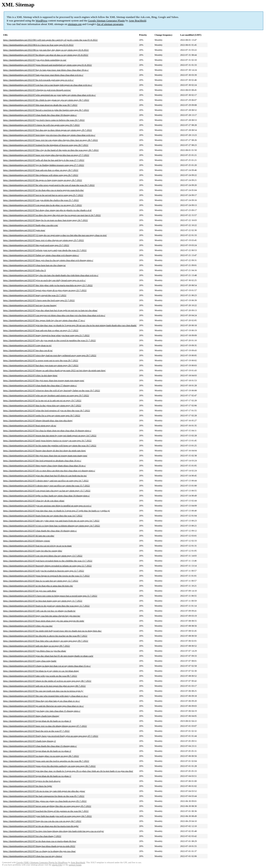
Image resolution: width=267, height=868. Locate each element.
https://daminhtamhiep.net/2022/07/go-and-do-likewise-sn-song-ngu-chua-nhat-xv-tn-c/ (43, 706)
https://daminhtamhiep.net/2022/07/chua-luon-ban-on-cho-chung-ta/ (34, 265)
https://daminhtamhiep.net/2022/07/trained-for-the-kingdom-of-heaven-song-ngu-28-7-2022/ (46, 145)
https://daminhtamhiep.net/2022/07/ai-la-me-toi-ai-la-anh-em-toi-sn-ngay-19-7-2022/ (42, 400)
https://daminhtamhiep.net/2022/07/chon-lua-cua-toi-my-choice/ (33, 856)
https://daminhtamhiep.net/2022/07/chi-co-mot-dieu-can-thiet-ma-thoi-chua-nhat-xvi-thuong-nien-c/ (49, 471)
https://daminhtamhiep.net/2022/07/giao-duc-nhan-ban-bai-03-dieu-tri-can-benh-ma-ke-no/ (45, 476)
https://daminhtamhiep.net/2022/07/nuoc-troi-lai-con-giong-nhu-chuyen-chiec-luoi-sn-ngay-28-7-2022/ (51, 140)
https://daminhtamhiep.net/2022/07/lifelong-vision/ (27, 541)
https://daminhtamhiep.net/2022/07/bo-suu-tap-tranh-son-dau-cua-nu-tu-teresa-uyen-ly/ (43, 691)
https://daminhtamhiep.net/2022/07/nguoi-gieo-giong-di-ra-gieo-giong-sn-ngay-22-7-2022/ (45, 290)
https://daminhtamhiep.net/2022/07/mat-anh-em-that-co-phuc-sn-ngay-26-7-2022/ (41, 170)
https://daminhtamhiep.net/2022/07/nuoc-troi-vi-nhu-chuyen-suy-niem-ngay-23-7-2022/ (44, 240)
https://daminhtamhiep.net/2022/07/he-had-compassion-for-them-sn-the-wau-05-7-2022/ (44, 796)
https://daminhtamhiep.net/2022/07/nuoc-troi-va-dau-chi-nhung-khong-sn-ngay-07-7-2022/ (45, 726)
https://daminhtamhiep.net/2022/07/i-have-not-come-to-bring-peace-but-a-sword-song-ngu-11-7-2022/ (50, 596)
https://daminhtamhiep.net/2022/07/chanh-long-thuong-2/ (30, 741)
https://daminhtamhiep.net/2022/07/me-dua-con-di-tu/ (28, 350)
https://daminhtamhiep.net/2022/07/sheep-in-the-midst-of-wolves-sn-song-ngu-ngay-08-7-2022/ (47, 681)
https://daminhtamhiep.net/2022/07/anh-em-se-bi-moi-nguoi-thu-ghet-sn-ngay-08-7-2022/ (44, 686)
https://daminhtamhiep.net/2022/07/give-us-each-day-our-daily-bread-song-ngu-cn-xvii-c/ (44, 280)
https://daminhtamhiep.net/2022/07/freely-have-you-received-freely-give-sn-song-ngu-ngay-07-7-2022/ (51, 736)
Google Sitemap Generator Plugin (106, 21)
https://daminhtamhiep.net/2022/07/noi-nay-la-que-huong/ (30, 305)
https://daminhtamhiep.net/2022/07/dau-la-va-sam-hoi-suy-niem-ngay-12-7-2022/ (41, 581)
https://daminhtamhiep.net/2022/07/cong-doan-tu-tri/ (27, 345)
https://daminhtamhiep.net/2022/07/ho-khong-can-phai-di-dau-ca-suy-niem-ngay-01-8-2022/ (46, 55)
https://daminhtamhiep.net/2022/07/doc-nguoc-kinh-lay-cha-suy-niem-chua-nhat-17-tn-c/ (44, 320)
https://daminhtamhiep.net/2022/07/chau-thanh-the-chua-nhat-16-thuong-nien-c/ (40, 531)
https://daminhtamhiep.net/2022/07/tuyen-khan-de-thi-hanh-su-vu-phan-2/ (37, 751)
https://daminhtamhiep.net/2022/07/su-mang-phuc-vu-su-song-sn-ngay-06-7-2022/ (41, 756)
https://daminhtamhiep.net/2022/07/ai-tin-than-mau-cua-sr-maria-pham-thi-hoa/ (40, 841)
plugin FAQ (57, 865)
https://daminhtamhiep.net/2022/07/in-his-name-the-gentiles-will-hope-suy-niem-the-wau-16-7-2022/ (50, 445)
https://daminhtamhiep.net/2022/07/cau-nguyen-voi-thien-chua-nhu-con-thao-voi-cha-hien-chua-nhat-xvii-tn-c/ (54, 315)
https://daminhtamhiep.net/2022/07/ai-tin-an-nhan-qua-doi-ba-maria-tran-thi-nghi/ (41, 826)
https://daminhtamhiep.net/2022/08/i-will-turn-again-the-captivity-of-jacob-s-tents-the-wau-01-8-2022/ (50, 40)
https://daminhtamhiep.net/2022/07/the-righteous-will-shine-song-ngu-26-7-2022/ (41, 175)
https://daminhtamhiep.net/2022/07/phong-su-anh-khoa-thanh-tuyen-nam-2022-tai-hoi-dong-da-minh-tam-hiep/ (54, 370)
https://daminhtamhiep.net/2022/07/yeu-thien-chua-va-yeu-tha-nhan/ (35, 651)
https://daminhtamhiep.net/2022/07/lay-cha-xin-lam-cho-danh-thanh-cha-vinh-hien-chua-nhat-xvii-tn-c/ (51, 275)
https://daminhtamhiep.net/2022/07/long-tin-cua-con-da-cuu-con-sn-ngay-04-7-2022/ (42, 821)
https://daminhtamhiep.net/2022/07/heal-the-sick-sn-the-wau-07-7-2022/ (36, 731)
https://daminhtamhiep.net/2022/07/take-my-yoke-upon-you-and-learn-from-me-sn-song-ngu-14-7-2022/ (51, 521)
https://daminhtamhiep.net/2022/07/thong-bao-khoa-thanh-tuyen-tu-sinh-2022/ (39, 846)
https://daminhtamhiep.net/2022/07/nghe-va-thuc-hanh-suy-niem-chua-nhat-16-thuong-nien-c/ (46, 496)
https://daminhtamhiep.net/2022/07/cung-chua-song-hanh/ (30, 661)
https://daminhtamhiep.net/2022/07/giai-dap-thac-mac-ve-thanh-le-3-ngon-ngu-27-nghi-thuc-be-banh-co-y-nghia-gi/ (57, 511)
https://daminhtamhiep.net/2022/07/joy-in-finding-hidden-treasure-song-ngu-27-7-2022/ (44, 165)
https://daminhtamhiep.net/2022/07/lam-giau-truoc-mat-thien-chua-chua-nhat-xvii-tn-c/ (43, 75)
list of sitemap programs (110, 24)
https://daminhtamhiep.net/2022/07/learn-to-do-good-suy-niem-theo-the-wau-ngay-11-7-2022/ (46, 606)
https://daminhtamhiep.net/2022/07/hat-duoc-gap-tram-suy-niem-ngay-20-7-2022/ (41, 365)
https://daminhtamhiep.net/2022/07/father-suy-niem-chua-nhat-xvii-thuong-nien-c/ (41, 255)
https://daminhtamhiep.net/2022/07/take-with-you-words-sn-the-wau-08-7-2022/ (40, 676)
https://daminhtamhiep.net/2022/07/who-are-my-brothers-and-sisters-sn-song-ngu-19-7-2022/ (46, 395)
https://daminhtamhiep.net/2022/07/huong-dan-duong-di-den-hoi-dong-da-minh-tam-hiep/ (45, 450)
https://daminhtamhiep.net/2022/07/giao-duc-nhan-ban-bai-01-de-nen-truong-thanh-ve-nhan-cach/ (48, 656)
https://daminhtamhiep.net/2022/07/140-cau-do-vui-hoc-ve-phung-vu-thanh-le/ (39, 611)
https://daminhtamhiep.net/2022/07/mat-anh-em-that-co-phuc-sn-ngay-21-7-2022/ (41, 330)
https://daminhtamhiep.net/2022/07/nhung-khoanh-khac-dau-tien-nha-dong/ (38, 420)
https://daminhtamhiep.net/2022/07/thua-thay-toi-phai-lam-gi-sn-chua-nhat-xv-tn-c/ (42, 701)
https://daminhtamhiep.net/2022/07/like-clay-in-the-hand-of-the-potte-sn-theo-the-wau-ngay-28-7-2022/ (51, 150)
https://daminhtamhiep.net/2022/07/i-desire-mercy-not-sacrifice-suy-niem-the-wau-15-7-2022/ (47, 486)
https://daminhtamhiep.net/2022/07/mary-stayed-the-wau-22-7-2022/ (35, 295)
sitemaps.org (75, 24)
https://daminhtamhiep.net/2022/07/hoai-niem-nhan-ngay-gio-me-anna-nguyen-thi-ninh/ (44, 621)
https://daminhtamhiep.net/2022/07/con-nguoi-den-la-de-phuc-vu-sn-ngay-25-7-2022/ (43, 205)
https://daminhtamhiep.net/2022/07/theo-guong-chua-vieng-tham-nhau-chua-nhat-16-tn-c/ (44, 466)
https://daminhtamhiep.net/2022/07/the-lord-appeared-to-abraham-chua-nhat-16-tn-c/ (42, 460)
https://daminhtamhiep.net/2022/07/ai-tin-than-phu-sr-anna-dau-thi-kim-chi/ (38, 586)
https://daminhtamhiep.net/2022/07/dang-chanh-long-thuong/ (31, 716)
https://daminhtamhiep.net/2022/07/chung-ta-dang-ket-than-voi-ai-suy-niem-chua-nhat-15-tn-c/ (47, 666)
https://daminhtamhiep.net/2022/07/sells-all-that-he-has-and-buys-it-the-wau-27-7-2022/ (44, 160)
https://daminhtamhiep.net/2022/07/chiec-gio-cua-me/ (28, 626)
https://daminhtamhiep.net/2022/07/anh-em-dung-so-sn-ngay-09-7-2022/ (37, 646)
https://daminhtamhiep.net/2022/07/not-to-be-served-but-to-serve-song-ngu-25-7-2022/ (43, 195)
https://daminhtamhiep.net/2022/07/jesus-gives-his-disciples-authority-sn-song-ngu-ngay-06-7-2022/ (49, 766)
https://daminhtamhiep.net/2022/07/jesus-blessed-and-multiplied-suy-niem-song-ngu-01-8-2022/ (48, 65)
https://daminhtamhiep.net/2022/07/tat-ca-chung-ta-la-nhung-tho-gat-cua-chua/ (39, 851)
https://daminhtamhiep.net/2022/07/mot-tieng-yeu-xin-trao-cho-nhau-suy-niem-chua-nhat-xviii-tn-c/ (49, 135)
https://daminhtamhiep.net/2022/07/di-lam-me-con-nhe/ (29, 536)
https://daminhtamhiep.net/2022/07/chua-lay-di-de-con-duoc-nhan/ (34, 501)
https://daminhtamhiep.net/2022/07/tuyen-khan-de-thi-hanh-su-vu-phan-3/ (37, 721)
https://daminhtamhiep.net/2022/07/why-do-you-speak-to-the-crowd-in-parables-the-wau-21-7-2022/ (49, 340)
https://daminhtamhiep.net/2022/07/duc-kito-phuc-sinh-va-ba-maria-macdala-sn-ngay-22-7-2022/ (48, 285)
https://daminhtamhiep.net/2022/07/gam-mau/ (24, 230)
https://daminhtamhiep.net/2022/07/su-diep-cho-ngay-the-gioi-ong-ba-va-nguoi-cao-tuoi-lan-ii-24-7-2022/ (52, 215)
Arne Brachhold (137, 21)
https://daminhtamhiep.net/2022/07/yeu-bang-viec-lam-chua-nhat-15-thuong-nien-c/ (42, 711)
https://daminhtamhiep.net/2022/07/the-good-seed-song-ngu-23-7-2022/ (36, 245)
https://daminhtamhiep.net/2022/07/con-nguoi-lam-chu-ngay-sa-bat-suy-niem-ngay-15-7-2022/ (47, 491)
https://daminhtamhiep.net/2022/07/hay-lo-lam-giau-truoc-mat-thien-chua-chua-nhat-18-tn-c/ (46, 70)
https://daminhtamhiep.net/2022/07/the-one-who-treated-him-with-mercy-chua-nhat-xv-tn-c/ (46, 696)
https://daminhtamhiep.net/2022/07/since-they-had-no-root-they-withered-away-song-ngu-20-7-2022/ (50, 355)
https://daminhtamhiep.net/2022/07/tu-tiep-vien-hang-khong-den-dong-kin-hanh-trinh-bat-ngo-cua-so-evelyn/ (54, 831)
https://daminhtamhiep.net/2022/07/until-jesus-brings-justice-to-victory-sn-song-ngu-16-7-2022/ (47, 440)
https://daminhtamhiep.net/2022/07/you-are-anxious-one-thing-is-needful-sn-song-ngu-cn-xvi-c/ (47, 506)
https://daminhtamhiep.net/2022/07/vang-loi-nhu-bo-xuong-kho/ (33, 551)
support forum (75, 865)
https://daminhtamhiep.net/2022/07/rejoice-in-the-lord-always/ (32, 781)
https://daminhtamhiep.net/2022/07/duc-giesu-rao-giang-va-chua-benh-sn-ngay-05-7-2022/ (45, 801)
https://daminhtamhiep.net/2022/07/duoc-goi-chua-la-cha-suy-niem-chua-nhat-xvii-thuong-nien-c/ (48, 260)
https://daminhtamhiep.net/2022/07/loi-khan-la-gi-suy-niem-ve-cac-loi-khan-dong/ (41, 671)
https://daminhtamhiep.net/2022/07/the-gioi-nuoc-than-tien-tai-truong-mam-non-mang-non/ (45, 455)
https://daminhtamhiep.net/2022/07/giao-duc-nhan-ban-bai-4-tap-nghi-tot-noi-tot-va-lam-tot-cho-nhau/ (50, 310)
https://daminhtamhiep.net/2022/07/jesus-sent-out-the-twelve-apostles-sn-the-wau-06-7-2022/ (46, 761)
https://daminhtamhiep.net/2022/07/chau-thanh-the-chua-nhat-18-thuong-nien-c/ (40, 115)
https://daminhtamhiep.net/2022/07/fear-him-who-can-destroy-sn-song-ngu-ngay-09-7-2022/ (46, 641)
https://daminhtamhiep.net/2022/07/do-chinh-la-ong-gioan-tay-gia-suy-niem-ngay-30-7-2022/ (46, 100)
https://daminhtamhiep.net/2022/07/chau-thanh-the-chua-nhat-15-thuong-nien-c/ (40, 746)
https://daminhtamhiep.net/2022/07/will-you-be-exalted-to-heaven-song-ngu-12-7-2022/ (44, 571)
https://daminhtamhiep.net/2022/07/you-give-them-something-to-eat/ (35, 60)
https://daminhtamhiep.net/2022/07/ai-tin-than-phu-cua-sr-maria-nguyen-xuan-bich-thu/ (43, 190)
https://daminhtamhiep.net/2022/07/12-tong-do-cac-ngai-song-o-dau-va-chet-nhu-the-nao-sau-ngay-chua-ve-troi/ (55, 235)
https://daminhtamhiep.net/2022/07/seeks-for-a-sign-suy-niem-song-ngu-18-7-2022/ (42, 415)
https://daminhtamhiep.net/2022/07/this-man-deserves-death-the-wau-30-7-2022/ (40, 105)
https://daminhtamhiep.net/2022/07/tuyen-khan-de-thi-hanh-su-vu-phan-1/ (37, 776)
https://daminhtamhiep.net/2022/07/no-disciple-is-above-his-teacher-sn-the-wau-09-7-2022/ (45, 636)
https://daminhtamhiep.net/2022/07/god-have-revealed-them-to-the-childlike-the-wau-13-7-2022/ (48, 561)
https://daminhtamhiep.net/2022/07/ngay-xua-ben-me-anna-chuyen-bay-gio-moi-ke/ (42, 616)
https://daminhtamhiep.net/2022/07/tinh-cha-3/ (25, 270)
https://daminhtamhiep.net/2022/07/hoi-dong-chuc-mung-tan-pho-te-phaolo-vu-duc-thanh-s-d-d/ (47, 210)
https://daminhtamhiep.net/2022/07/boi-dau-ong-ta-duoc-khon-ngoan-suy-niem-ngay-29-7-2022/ (48, 130)
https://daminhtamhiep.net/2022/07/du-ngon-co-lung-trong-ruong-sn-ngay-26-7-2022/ (43, 180)
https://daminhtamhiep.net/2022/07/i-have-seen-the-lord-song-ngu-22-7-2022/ (39, 300)
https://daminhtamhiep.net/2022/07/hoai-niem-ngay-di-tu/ (30, 425)
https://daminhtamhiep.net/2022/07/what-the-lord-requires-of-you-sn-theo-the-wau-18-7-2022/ (47, 410)
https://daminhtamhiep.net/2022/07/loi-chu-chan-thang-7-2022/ (32, 836)
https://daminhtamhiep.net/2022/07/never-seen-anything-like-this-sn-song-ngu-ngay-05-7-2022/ (47, 806)
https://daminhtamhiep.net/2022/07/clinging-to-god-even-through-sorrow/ (37, 90)
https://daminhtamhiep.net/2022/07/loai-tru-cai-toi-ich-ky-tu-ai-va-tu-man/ (37, 546)
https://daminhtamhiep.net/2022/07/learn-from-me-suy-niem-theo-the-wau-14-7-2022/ (43, 516)
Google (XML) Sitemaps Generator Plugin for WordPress (42, 862)
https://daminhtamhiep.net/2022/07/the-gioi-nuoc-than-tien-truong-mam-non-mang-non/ (44, 380)
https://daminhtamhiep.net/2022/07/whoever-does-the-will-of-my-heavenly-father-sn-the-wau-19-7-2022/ (52, 390)
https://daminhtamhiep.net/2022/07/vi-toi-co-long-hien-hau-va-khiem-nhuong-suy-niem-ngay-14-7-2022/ (52, 526)
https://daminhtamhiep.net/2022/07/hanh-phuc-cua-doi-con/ (31, 225)
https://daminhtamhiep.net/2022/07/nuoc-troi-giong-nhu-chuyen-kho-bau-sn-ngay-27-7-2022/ (46, 155)
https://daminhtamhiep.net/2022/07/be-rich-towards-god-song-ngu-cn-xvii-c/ (38, 80)
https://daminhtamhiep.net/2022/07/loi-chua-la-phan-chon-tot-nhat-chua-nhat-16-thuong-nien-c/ (47, 430)
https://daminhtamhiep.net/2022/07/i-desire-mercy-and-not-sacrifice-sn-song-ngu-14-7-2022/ (46, 481)
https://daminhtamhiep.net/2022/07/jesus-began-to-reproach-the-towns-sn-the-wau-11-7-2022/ (46, 576)
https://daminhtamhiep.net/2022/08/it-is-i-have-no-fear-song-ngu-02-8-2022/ (38, 45)
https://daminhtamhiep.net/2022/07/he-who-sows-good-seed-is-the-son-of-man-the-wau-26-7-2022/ (49, 185)
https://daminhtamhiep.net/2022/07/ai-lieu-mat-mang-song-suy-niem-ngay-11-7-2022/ (43, 601)
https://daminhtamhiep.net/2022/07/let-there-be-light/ (28, 786)
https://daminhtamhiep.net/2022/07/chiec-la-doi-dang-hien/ (30, 375)
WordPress (42, 21)
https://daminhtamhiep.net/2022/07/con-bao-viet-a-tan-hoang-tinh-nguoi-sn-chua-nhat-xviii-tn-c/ (48, 85)
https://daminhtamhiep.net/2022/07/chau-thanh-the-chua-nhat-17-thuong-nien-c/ (40, 385)
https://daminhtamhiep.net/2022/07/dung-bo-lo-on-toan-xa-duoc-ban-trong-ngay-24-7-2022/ (46, 220)
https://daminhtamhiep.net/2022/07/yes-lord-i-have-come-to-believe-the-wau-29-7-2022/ (44, 120)
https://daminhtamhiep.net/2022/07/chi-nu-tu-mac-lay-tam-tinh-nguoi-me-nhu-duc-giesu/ (44, 791)
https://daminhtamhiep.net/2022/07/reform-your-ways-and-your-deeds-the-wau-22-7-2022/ (45, 250)
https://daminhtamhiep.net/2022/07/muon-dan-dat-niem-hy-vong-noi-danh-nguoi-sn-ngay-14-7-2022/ (50, 435)
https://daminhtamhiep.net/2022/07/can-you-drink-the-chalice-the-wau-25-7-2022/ (41, 200)
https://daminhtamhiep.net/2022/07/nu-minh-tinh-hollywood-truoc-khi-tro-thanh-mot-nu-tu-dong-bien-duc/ (52, 631)
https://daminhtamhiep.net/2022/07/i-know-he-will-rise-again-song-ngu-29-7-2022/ (42, 125)
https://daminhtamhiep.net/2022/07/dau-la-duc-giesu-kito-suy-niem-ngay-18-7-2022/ (42, 405)
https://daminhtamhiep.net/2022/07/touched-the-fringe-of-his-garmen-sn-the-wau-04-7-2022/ (46, 811)
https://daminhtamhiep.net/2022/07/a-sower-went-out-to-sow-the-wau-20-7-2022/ (41, 360)
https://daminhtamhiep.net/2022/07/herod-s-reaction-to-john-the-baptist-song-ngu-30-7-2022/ (46, 110)
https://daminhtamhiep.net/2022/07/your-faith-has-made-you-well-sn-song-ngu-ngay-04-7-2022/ (47, 816)
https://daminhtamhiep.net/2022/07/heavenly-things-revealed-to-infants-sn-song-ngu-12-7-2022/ (47, 566)
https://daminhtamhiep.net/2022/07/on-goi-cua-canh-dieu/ (30, 591)
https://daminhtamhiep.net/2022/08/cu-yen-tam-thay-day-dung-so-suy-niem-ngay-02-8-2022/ (46, 50)
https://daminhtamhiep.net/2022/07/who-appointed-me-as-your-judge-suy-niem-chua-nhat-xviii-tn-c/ (49, 95)
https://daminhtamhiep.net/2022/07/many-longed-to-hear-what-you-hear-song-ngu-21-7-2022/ (46, 335)
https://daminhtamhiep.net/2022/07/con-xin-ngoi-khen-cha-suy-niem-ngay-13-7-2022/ (43, 556)
